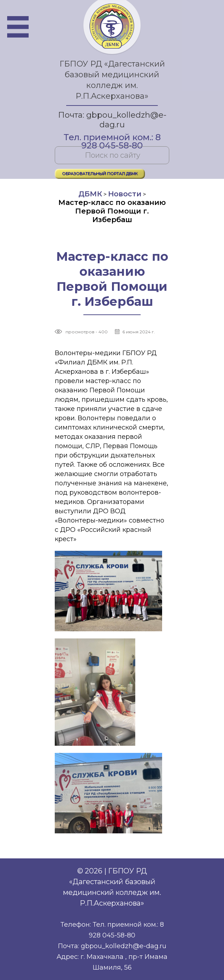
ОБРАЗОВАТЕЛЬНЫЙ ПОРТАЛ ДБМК (100, 173)
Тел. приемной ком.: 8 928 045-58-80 (112, 138)
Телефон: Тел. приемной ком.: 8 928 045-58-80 (112, 930)
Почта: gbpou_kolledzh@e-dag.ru (112, 120)
